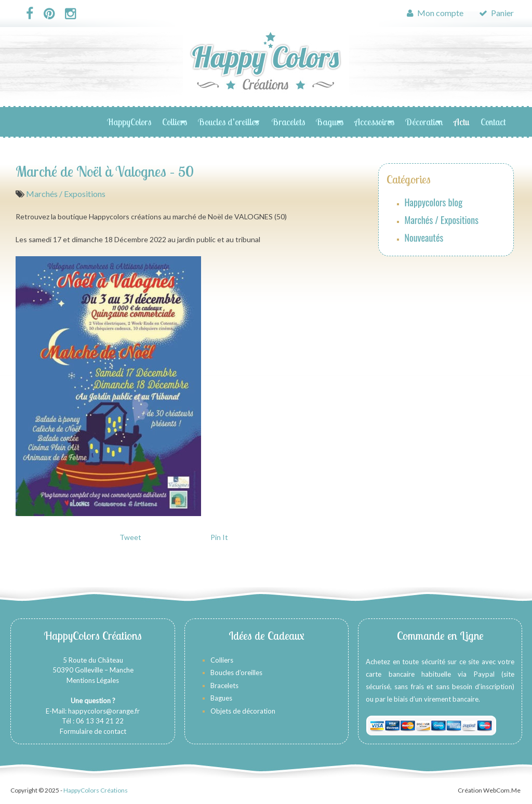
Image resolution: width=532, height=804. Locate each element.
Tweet (130, 537)
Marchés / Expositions (66, 194)
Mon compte (435, 13)
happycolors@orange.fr (104, 711)
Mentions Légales (93, 680)
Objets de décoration (243, 711)
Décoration (424, 122)
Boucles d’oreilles (229, 122)
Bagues (330, 122)
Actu (462, 122)
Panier (496, 13)
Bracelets (288, 122)
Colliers (175, 122)
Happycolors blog (434, 202)
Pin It (219, 537)
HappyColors (129, 122)
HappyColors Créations (96, 790)
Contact (493, 122)
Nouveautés (424, 238)
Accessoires (374, 122)
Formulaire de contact (93, 731)
